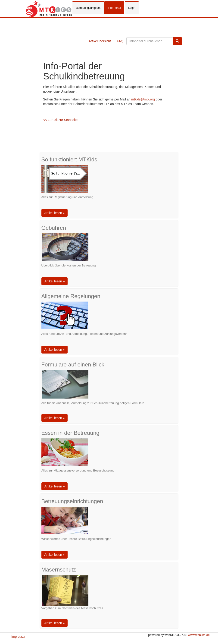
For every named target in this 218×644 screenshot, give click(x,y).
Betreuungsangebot (88, 8)
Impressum (19, 637)
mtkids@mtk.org (143, 99)
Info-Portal (114, 8)
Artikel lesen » (55, 213)
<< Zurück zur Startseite (60, 120)
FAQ (120, 41)
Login (132, 8)
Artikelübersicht (100, 41)
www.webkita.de (199, 635)
